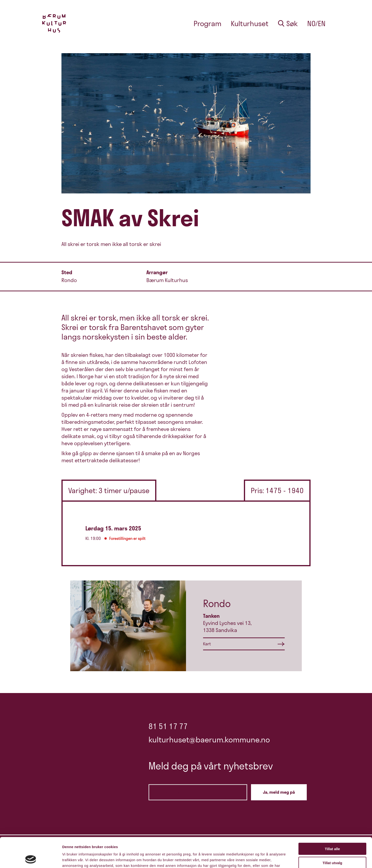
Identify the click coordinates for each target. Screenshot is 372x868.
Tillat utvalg (332, 835)
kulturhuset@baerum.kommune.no (209, 740)
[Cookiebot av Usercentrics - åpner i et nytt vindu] (31, 859)
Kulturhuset (250, 24)
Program (207, 24)
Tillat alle (332, 821)
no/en (316, 24)
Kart (207, 644)
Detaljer (253, 859)
